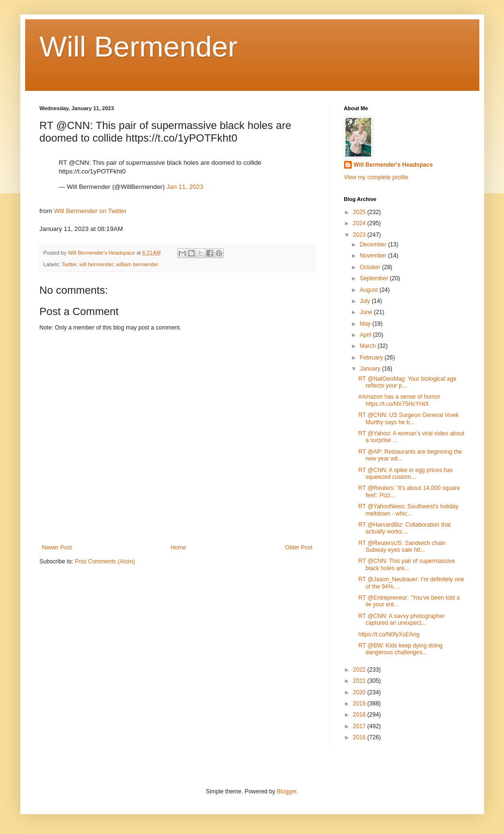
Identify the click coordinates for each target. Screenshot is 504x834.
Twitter (69, 264)
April (366, 335)
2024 (360, 223)
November (374, 256)
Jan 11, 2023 (185, 187)
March (368, 346)
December (374, 244)
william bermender (137, 264)
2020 (360, 692)
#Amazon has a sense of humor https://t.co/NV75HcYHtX (399, 400)
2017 (360, 726)
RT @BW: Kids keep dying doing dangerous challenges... (400, 649)
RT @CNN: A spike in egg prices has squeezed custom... (405, 474)
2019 (360, 704)
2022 (360, 670)
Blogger (287, 791)
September (374, 278)
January (371, 369)
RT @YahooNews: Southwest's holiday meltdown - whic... (408, 510)
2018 (360, 715)
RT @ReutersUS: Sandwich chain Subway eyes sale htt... (402, 546)
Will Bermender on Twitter (91, 211)
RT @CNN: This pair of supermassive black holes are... (406, 564)
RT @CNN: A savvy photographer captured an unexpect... (401, 619)
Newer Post (57, 547)
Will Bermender (139, 47)
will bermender (96, 264)
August (369, 290)
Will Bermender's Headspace (393, 165)
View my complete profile (376, 177)
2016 (360, 737)
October (371, 267)
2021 (360, 681)
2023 (360, 235)
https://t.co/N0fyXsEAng (389, 634)
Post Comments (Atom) (105, 561)
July (366, 301)
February (372, 358)
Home (178, 547)
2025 (360, 212)
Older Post (299, 547)
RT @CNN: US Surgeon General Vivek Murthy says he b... (408, 418)
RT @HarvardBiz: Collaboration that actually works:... (404, 528)
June (367, 312)
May (366, 324)
